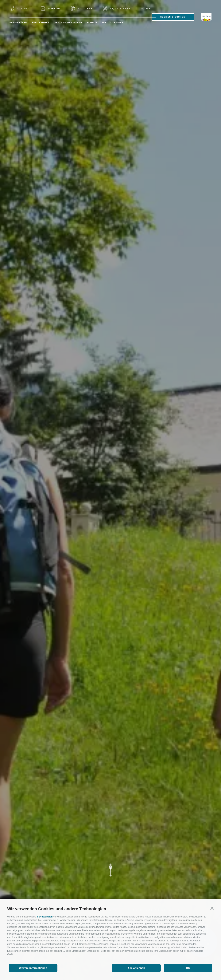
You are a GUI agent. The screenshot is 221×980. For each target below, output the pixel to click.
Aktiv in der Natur (68, 23)
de (145, 8)
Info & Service (113, 23)
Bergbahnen (41, 23)
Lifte (85, 8)
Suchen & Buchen (173, 17)
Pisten (120, 8)
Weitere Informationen (33, 968)
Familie (92, 23)
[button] (212, 908)
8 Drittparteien (45, 917)
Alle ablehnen (136, 968)
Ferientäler (18, 23)
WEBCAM (54, 8)
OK (188, 968)
